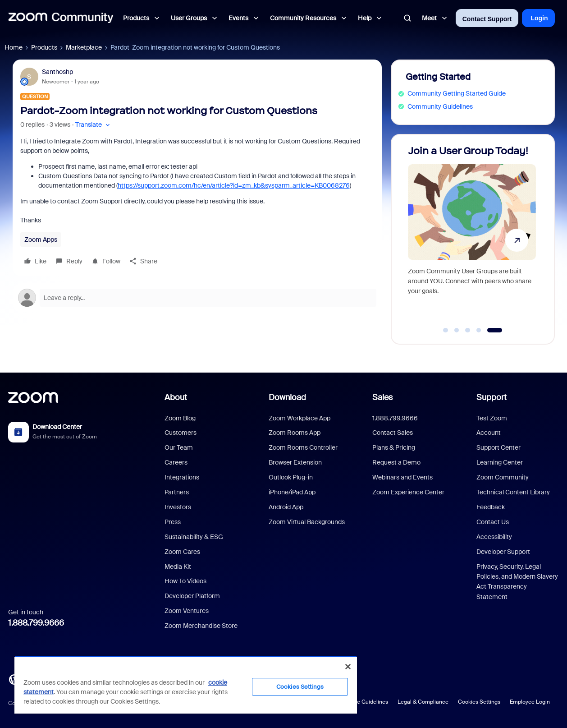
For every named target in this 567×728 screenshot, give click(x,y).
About (176, 397)
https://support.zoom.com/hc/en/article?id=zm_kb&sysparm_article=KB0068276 (234, 185)
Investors (178, 507)
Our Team (179, 447)
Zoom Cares (182, 552)
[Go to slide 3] (468, 330)
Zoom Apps (41, 240)
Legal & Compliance (423, 702)
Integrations (182, 477)
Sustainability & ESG (194, 537)
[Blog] (14, 679)
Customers (181, 433)
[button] (94, 125)
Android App (286, 507)
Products (44, 47)
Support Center (498, 447)
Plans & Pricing (394, 447)
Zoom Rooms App (295, 433)
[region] (186, 685)
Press (173, 522)
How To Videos (185, 581)
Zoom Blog (180, 418)
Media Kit (178, 567)
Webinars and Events (402, 477)
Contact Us (493, 522)
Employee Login (530, 702)
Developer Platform (192, 596)
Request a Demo (396, 462)
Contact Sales (393, 433)
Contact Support (487, 19)
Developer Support (503, 552)
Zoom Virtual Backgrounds (307, 522)
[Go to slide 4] (479, 330)
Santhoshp (57, 72)
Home (14, 47)
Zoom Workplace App (300, 418)
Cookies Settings (479, 702)
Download (287, 397)
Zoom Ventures (187, 611)
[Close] (348, 667)
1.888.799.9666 (36, 623)
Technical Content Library (513, 492)
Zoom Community (503, 477)
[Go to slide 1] (446, 330)
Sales (382, 397)
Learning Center (500, 462)
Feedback (491, 507)
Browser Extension (295, 462)
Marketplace (84, 47)
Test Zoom (492, 418)
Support (492, 397)
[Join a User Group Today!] (472, 235)
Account (489, 433)
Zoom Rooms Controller (303, 447)
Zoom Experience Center (408, 492)
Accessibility (494, 537)
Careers (176, 462)
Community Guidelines (440, 106)
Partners (177, 492)
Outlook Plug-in (291, 477)
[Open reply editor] (197, 298)
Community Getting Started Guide (457, 93)
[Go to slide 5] (495, 330)
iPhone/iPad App (292, 492)
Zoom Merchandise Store (201, 626)
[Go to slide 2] (457, 330)
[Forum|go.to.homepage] (61, 18)
